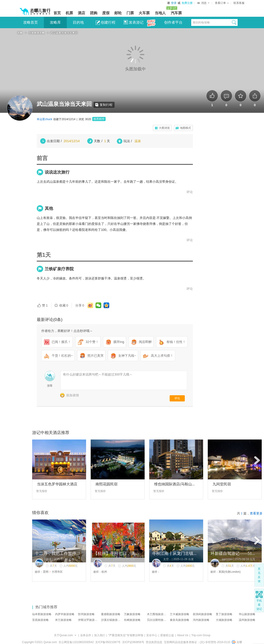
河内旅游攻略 (201, 620)
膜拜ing (115, 342)
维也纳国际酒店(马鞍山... (174, 484)
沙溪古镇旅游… (111, 620)
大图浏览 (164, 128)
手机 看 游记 (259, 605)
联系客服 (239, 3)
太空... (109, 559)
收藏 (61, 305)
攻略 (20, 33)
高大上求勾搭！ (158, 356)
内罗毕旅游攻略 (65, 614)
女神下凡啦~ (123, 356)
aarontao (227, 559)
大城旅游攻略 (224, 620)
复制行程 (104, 105)
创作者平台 (173, 22)
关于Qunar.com (63, 635)
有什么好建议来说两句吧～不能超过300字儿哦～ (98, 374)
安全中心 (152, 635)
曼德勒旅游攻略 (111, 614)
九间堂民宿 (222, 484)
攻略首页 (31, 22)
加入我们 (100, 635)
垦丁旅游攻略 (224, 614)
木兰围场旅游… (157, 614)
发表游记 (134, 22)
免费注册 (187, 3)
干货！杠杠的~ (58, 356)
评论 (190, 192)
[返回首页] (35, 10)
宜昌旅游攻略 (40, 620)
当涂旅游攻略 (37, 33)
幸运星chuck (44, 119)
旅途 (49, 559)
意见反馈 (259, 575)
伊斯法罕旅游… (88, 620)
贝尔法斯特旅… (157, 620)
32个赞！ (88, 342)
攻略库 (55, 22)
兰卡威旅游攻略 (180, 614)
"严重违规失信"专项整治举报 (126, 635)
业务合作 (86, 635)
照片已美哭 (92, 356)
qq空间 (106, 305)
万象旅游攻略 (132, 614)
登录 (174, 3)
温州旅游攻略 (247, 620)
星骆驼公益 (167, 635)
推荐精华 (99, 119)
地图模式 (185, 128)
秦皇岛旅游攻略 (180, 620)
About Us (183, 635)
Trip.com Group (201, 635)
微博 (90, 305)
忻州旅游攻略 (86, 614)
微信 (98, 305)
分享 (80, 305)
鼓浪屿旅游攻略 (202, 614)
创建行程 (106, 23)
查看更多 (256, 513)
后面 (257, 460)
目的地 (78, 22)
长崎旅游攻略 (132, 620)
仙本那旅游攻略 (42, 614)
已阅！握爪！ (57, 342)
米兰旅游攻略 (63, 620)
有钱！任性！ (172, 342)
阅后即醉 (141, 342)
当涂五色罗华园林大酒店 (57, 484)
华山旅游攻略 (247, 614)
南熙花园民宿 (107, 484)
